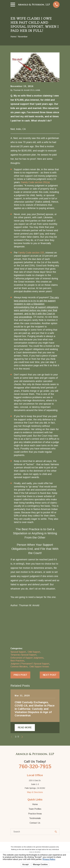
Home (35, 804)
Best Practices (17, 661)
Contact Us (35, 823)
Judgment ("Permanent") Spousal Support (30, 664)
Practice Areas (35, 814)
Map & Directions (35, 792)
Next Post (50, 675)
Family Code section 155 (31, 253)
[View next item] (22, 737)
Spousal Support (18, 652)
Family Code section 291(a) (35, 182)
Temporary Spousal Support (23, 655)
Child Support (34, 652)
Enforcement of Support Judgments (27, 658)
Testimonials (35, 818)
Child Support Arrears (39, 667)
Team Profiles (35, 809)
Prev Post (20, 675)
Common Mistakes (19, 667)
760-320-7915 (35, 766)
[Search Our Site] (56, 832)
